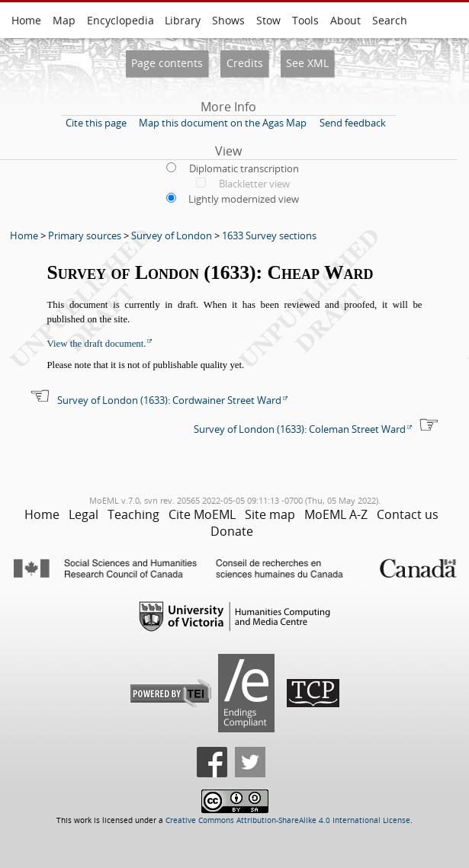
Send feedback (353, 123)
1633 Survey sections (269, 235)
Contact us (408, 514)
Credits (245, 63)
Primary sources (85, 235)
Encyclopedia (120, 20)
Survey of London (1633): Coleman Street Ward (300, 429)
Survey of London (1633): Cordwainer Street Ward (169, 400)
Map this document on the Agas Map (223, 123)
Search (390, 20)
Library (183, 20)
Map (64, 20)
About (345, 20)
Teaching (133, 514)
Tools (305, 20)
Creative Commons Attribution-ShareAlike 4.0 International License (288, 820)
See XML (307, 63)
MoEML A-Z (336, 514)
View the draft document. (97, 344)
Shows (228, 20)
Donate (232, 531)
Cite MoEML (202, 514)
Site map (270, 514)
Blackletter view (254, 184)
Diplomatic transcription (244, 168)
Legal (84, 514)
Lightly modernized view (244, 199)
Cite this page (96, 123)
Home (26, 20)
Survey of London (172, 235)
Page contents (167, 63)
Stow (268, 20)
